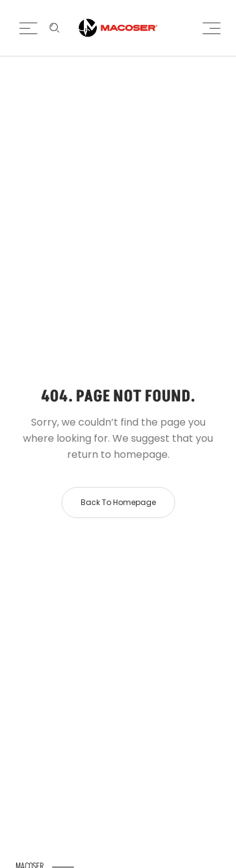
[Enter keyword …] (55, 28)
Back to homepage (118, 502)
